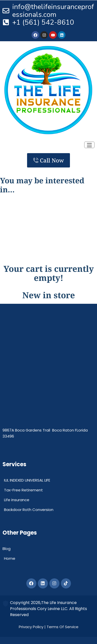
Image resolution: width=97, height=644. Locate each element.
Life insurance (17, 500)
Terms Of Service (63, 627)
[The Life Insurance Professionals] (49, 383)
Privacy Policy (31, 627)
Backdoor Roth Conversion (29, 510)
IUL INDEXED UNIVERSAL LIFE (27, 480)
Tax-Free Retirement (23, 490)
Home (10, 558)
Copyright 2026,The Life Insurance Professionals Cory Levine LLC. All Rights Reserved (49, 609)
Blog (7, 549)
